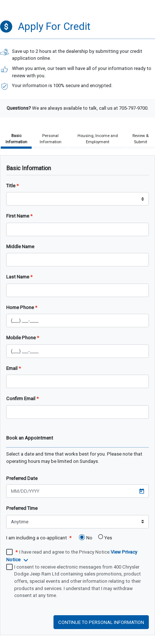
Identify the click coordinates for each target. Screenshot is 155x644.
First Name (18, 216)
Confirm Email (21, 399)
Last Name (18, 277)
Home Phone (20, 307)
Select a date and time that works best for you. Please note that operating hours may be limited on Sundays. (74, 458)
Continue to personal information (101, 622)
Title (11, 186)
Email (12, 368)
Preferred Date (22, 478)
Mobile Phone (21, 338)
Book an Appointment (30, 438)
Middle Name (20, 247)
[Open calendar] (142, 492)
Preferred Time (22, 508)
